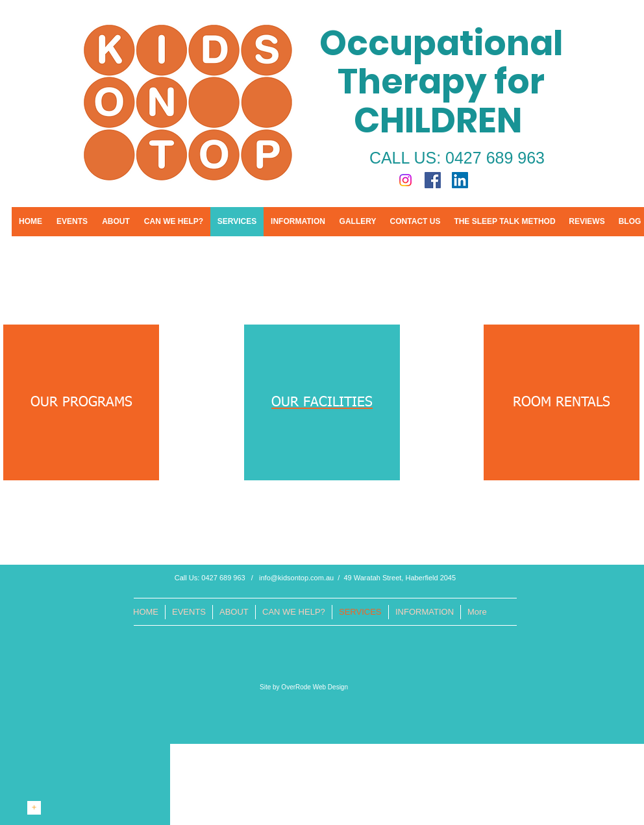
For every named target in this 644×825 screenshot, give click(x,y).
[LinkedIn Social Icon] (460, 180)
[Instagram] (405, 180)
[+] (34, 808)
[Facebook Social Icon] (433, 180)
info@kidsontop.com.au (296, 578)
